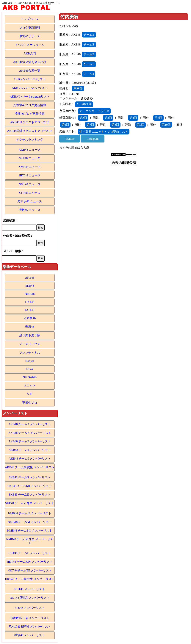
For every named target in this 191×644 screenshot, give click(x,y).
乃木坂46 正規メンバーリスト (30, 618)
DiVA (30, 369)
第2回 (83, 118)
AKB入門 (30, 53)
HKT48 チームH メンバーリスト (30, 553)
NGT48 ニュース (30, 184)
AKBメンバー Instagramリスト (30, 97)
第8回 (115, 125)
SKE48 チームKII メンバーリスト (30, 486)
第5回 (158, 118)
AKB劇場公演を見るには (30, 62)
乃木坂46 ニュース (30, 201)
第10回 (166, 125)
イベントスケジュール (30, 45)
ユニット (30, 385)
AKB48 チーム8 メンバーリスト (30, 459)
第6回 (65, 125)
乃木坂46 (30, 318)
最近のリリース (30, 36)
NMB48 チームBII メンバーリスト (30, 531)
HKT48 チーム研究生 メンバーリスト (30, 579)
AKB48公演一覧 (30, 71)
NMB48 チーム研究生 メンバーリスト (30, 541)
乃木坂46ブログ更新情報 (30, 105)
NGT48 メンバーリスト (30, 589)
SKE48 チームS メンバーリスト (30, 477)
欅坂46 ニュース (30, 210)
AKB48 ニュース (30, 150)
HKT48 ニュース (30, 175)
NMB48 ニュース (30, 167)
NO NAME (30, 377)
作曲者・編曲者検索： (18, 236)
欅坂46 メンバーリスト (30, 635)
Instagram (93, 139)
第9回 (140, 125)
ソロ (30, 394)
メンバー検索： (14, 251)
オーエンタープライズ (94, 111)
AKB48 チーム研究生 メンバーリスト (30, 467)
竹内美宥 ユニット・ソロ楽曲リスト (104, 132)
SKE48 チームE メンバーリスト (30, 495)
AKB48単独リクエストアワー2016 (30, 131)
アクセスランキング (30, 140)
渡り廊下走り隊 (30, 335)
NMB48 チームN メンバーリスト (30, 513)
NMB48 (30, 294)
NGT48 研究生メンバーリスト (30, 598)
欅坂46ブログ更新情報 (30, 114)
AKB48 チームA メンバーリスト (30, 424)
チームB (89, 35)
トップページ (30, 19)
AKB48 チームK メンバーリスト (30, 433)
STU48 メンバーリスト (30, 608)
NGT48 (30, 310)
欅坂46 (30, 327)
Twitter (70, 139)
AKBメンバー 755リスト (30, 79)
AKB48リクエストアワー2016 (30, 122)
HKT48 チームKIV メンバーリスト (30, 562)
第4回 (133, 118)
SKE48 (30, 286)
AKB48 (30, 278)
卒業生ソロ (30, 403)
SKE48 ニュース (30, 158)
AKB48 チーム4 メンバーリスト (30, 450)
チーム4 (89, 74)
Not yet (30, 361)
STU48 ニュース (30, 193)
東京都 (78, 88)
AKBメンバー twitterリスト (30, 88)
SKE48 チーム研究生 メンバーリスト (30, 503)
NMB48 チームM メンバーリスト (30, 522)
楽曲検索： (11, 220)
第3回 (108, 118)
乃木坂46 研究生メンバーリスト (30, 627)
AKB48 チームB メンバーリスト (30, 441)
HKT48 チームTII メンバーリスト (30, 570)
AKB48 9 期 (84, 104)
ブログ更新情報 (30, 28)
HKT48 (30, 302)
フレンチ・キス (30, 353)
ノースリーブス (30, 344)
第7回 (90, 125)
